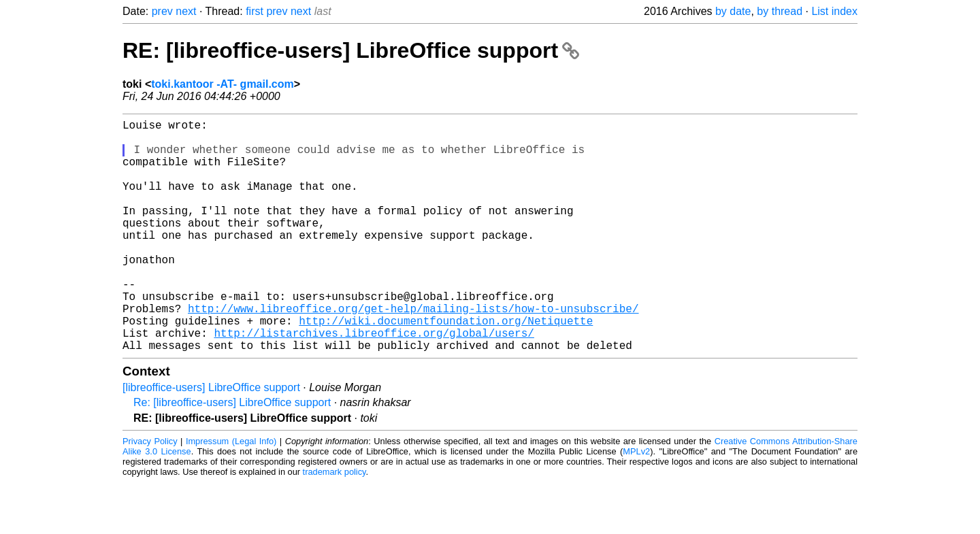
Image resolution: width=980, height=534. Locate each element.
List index (834, 11)
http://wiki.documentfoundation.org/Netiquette (446, 367)
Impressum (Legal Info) (231, 493)
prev (162, 11)
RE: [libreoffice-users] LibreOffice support (351, 50)
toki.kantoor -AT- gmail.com (223, 84)
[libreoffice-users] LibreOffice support (211, 439)
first (255, 11)
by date (733, 11)
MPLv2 (636, 503)
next (186, 11)
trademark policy (334, 523)
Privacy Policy (150, 493)
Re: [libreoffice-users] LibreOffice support (232, 454)
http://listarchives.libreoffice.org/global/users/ (374, 382)
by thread (780, 11)
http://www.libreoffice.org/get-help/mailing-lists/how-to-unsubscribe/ (413, 352)
